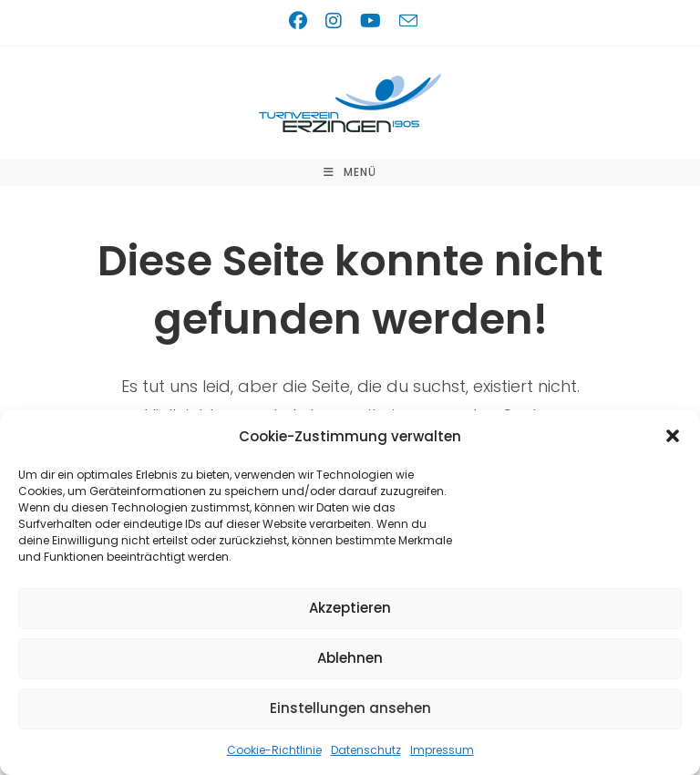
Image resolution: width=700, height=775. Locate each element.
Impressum (442, 750)
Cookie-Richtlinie (274, 750)
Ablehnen (350, 658)
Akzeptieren (350, 608)
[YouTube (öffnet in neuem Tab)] (374, 21)
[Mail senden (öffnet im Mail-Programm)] (406, 21)
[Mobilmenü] (350, 172)
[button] (673, 436)
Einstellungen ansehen (350, 708)
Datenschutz (366, 750)
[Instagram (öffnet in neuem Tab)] (337, 21)
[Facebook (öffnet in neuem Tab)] (302, 21)
